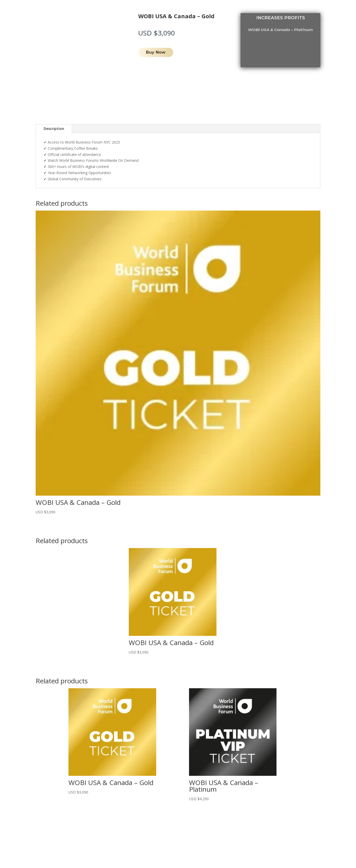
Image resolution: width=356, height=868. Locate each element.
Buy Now (156, 52)
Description (54, 129)
